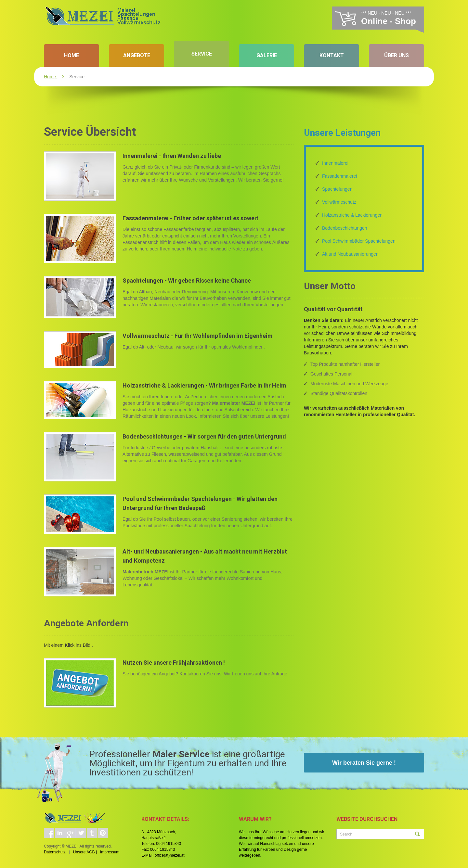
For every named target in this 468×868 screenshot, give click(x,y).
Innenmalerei (335, 163)
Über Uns (396, 55)
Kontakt (332, 55)
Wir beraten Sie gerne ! (364, 763)
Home (71, 55)
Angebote (137, 55)
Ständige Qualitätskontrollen (339, 393)
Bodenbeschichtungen (345, 228)
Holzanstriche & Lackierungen (352, 215)
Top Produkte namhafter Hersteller (345, 364)
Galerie (267, 55)
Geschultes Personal (331, 374)
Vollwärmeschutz (339, 202)
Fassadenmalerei (339, 176)
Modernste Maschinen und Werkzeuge (349, 384)
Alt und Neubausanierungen (350, 254)
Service (202, 54)
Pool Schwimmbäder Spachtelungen (359, 241)
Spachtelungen (337, 189)
